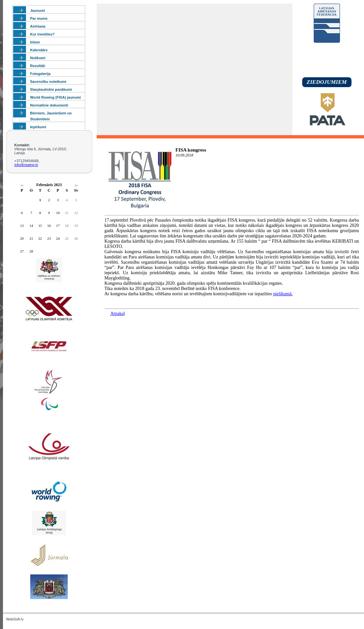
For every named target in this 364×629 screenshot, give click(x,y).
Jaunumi (38, 11)
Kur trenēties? (43, 34)
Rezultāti (38, 66)
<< (22, 186)
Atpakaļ (118, 314)
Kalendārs (39, 50)
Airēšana (38, 26)
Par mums (39, 18)
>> (76, 186)
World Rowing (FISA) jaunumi (56, 97)
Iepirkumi (38, 127)
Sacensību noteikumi (48, 82)
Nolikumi (38, 58)
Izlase (35, 42)
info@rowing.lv (26, 165)
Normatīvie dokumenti (49, 105)
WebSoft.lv (15, 619)
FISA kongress (191, 150)
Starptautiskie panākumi (51, 89)
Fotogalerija (40, 74)
